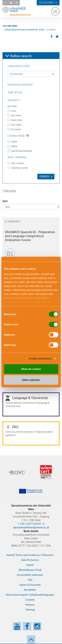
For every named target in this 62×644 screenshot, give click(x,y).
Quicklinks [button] (46, 3)
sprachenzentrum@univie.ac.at (31, 527)
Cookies (30, 600)
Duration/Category (20, 85)
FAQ (30, 580)
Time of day (15, 93)
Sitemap (30, 610)
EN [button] (5, 3)
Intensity (14, 100)
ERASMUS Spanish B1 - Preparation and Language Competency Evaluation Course (30, 236)
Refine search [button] (18, 56)
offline (12, 146)
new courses (16, 163)
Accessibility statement (30, 575)
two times (14, 115)
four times (14, 125)
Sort (5, 201)
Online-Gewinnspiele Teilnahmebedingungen (30, 595)
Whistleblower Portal (30, 570)
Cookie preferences (40, 358)
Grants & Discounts (30, 585)
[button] (11, 3)
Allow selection (31, 380)
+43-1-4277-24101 (31, 524)
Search (44, 176)
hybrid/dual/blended (20, 151)
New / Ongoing (17, 157)
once (12, 111)
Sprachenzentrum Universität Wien (24, 30)
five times (14, 129)
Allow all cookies (31, 369)
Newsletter (30, 590)
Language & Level (19, 66)
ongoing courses (18, 168)
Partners (30, 605)
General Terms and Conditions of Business (30, 555)
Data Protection (30, 560)
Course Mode (18, 136)
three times (15, 120)
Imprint (30, 565)
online (12, 142)
